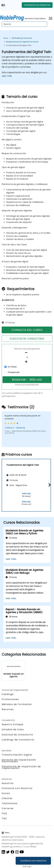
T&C (4, 818)
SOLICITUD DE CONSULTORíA (27, 339)
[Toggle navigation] (51, 18)
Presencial (14, 372)
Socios (6, 793)
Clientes (7, 798)
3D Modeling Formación (22, 38)
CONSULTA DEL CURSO (27, 330)
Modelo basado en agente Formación (22, 42)
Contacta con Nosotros (37, 5)
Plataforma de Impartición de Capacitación (21, 767)
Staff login (27, 866)
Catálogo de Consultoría (18, 740)
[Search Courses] (24, 24)
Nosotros (8, 783)
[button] (49, 485)
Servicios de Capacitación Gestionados (19, 761)
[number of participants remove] (27, 353)
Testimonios (10, 803)
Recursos (8, 709)
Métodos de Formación (17, 704)
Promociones (10, 699)
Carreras (8, 808)
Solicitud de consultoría (17, 735)
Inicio (6, 38)
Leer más (7, 76)
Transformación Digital (17, 755)
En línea (12, 367)
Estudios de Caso (13, 729)
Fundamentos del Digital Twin (19, 45)
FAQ (4, 813)
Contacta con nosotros (33, 861)
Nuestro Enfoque (13, 724)
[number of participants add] (27, 362)
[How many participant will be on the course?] (27, 357)
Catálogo (8, 694)
